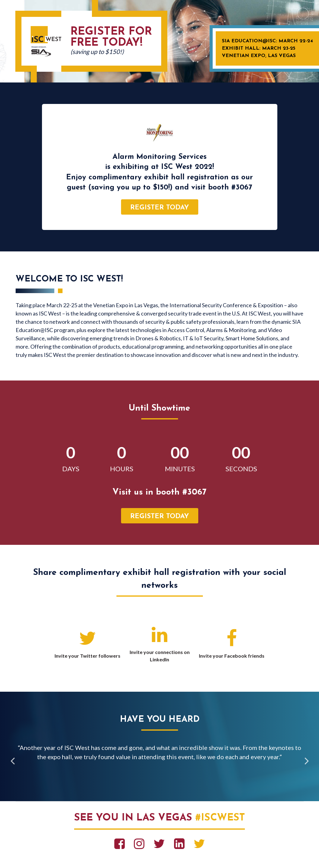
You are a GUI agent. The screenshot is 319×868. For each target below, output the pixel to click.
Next (307, 761)
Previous (13, 761)
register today (160, 208)
